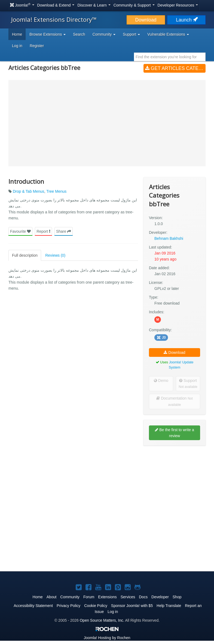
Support (188, 384)
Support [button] (131, 34)
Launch (186, 20)
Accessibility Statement (33, 606)
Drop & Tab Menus (29, 191)
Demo (161, 381)
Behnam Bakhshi (169, 238)
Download (146, 20)
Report (43, 231)
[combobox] (170, 57)
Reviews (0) (55, 255)
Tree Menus (56, 191)
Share (64, 231)
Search (79, 34)
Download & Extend (56, 5)
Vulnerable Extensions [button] (168, 34)
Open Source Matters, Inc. (102, 620)
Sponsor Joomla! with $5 (132, 606)
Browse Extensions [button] (48, 34)
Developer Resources (178, 5)
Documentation (174, 401)
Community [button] (104, 34)
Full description (25, 255)
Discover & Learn (94, 5)
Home (17, 34)
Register (37, 46)
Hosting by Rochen (107, 638)
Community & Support (134, 5)
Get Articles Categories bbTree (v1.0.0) (175, 68)
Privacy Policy (68, 606)
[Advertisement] (175, 485)
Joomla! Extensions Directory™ (54, 19)
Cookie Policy (96, 606)
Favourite (20, 231)
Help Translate (169, 606)
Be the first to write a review (175, 433)
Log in (17, 46)
